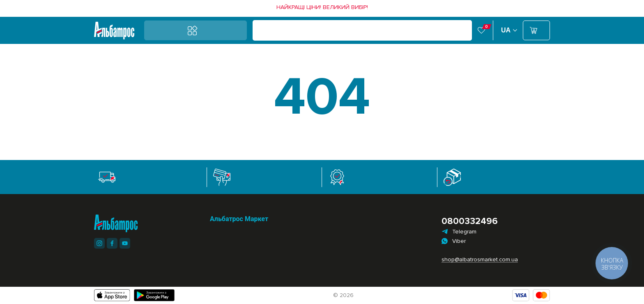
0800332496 (470, 221)
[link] (322, 7)
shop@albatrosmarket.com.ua (477, 259)
